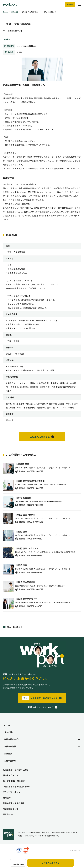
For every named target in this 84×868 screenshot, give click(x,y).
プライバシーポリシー (13, 792)
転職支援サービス (12, 739)
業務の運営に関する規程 (13, 803)
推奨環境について (11, 809)
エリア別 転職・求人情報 (14, 781)
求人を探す (9, 732)
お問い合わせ (10, 761)
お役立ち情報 (10, 746)
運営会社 (8, 814)
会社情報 (8, 754)
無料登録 (70, 5)
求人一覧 (14, 12)
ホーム (5, 12)
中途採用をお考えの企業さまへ (16, 787)
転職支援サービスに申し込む (15, 770)
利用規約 (7, 798)
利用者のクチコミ (11, 775)
